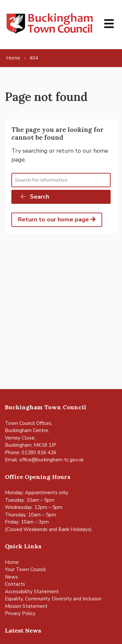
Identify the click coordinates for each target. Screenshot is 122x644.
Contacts (15, 584)
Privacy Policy (20, 613)
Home (12, 562)
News (11, 577)
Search (34, 197)
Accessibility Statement (32, 592)
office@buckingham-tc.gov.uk (51, 460)
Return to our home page (57, 219)
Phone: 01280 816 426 (31, 453)
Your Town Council (25, 569)
